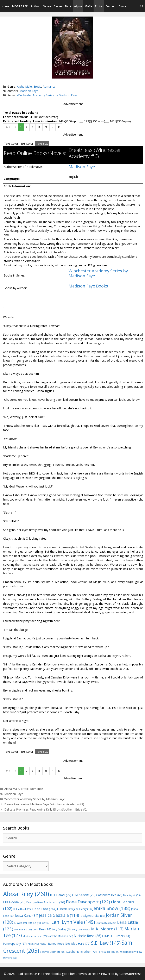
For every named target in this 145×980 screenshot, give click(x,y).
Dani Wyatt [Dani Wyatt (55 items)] (132, 895)
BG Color (27, 144)
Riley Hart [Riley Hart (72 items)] (81, 944)
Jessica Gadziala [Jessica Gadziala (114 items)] (59, 915)
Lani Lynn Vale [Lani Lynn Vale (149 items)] (73, 922)
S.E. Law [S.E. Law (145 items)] (106, 943)
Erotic (99, 6)
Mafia (88, 6)
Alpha (78, 6)
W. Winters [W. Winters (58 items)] (125, 952)
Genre (47, 6)
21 (46, 127)
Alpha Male (24, 86)
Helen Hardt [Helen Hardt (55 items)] (22, 909)
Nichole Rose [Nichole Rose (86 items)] (87, 936)
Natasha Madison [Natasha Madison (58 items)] (60, 936)
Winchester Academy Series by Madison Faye (47, 95)
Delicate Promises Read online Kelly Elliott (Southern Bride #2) (46, 809)
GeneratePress (130, 974)
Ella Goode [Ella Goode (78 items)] (14, 902)
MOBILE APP (20, 6)
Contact (111, 6)
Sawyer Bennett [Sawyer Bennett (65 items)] (53, 952)
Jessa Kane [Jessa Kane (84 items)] (27, 916)
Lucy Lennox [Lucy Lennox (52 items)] (81, 930)
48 (59, 127)
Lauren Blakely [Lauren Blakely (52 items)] (106, 923)
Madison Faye (29, 91)
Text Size (42, 144)
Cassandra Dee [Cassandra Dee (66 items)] (109, 895)
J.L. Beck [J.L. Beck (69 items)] (64, 909)
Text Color (11, 144)
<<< (8, 127)
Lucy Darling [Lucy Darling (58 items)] (62, 929)
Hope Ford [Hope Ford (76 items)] (43, 909)
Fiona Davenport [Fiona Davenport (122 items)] (88, 902)
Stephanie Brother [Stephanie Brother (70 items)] (81, 952)
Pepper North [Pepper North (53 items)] (37, 944)
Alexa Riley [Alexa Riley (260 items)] (26, 894)
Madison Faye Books (88, 286)
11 (39, 127)
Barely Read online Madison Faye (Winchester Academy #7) (44, 804)
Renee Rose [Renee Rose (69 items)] (59, 944)
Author (35, 6)
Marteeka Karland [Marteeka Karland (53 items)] (35, 936)
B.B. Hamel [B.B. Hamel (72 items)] (61, 895)
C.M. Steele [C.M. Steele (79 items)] (84, 895)
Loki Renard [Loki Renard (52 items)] (23, 930)
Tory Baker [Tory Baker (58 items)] (106, 952)
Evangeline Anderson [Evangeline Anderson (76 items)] (46, 902)
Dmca (122, 6)
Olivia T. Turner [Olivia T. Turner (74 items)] (116, 936)
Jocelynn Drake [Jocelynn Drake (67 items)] (92, 916)
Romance (49, 86)
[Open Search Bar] (142, 6)
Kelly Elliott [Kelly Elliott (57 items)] (42, 923)
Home (5, 6)
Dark (68, 6)
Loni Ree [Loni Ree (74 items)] (42, 929)
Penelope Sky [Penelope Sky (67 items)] (15, 944)
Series (58, 6)
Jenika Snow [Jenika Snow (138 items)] (111, 908)
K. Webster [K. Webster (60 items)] (23, 923)
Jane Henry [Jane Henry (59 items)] (83, 909)
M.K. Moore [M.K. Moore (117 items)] (107, 929)
